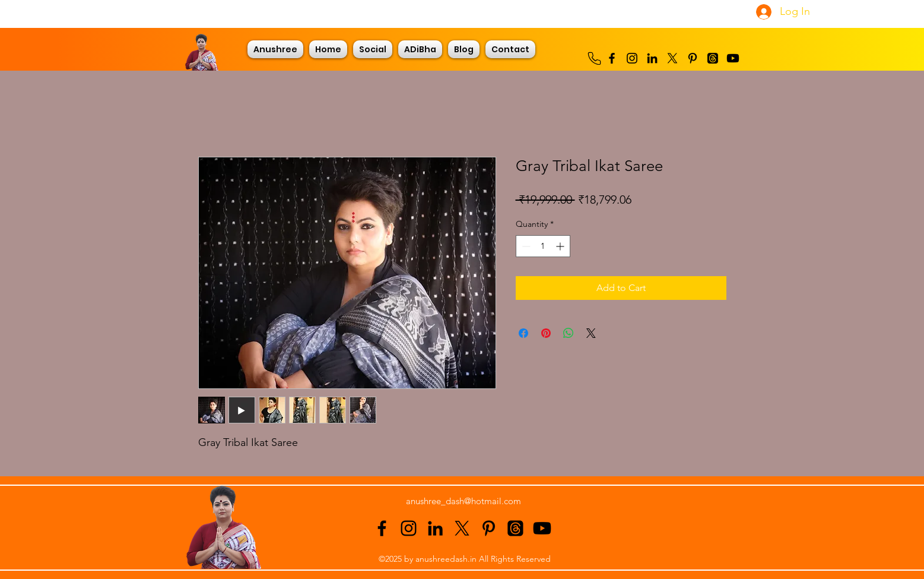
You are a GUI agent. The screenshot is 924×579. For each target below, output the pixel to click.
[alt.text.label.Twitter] (672, 58)
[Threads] (713, 58)
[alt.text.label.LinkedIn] (652, 58)
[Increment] (561, 246)
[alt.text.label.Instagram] (632, 58)
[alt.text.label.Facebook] (612, 58)
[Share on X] (591, 333)
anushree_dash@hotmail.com (463, 501)
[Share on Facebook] (523, 333)
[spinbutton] (543, 246)
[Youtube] (733, 58)
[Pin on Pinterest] (546, 333)
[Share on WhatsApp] (569, 333)
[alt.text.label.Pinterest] (693, 58)
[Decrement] (525, 246)
